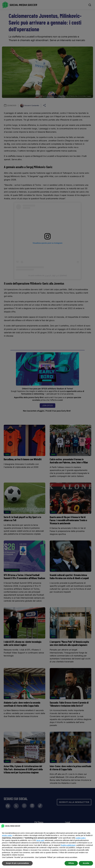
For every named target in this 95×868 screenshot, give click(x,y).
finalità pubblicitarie (68, 845)
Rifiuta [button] (71, 863)
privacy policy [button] (7, 835)
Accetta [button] (86, 863)
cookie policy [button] (81, 838)
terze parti (40, 840)
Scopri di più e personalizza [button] (17, 863)
